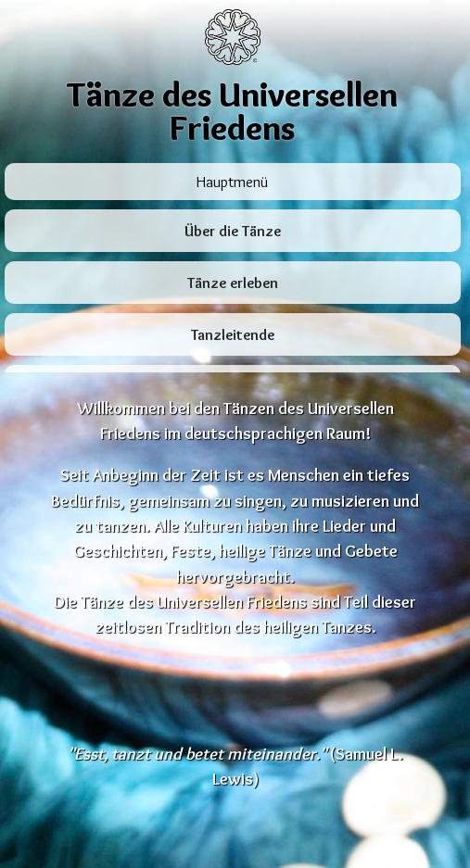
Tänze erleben (233, 283)
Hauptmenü (232, 182)
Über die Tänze (233, 231)
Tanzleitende (233, 335)
